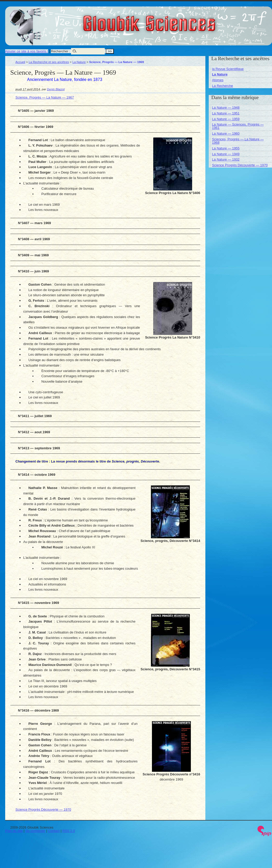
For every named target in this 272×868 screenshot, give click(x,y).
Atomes (218, 80)
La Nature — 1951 (226, 113)
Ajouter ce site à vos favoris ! (27, 51)
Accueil (20, 62)
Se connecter (35, 831)
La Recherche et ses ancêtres (49, 62)
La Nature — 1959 (226, 119)
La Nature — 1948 (226, 108)
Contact (54, 831)
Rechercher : (60, 51)
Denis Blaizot (56, 89)
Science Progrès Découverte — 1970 (43, 810)
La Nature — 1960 (226, 133)
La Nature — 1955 (226, 148)
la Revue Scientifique (228, 69)
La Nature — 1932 (226, 159)
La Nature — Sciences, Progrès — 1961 (238, 126)
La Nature (79, 62)
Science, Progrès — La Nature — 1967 (45, 97)
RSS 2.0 (69, 831)
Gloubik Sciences (179, 20)
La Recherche (223, 86)
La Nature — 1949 (226, 154)
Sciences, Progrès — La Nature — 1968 (238, 141)
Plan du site (14, 831)
